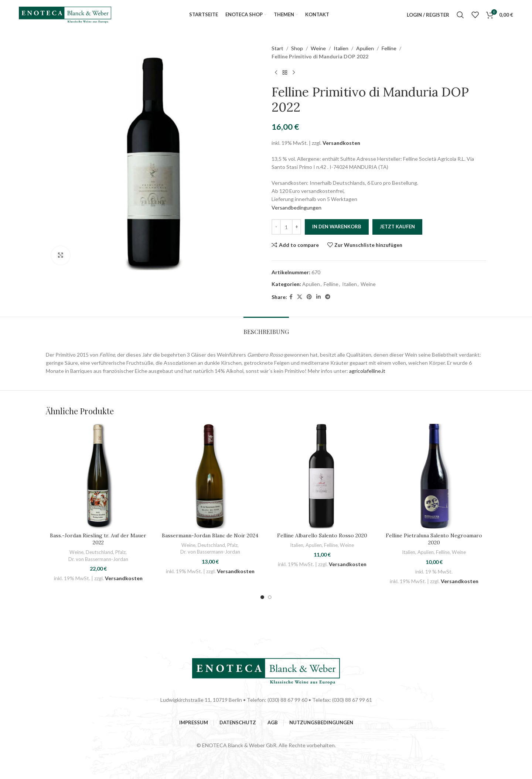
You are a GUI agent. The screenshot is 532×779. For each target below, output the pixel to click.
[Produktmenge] (286, 227)
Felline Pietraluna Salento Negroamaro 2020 (434, 539)
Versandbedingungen (296, 207)
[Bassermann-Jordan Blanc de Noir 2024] (210, 476)
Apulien (365, 48)
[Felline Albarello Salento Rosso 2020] (322, 476)
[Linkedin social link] (318, 297)
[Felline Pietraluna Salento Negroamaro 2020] (434, 476)
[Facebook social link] (291, 297)
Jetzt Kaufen (397, 227)
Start (277, 48)
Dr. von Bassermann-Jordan (98, 559)
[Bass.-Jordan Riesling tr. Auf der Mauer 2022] (98, 476)
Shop (297, 48)
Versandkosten (341, 143)
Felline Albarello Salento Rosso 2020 (322, 535)
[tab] (266, 328)
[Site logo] (65, 14)
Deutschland (99, 552)
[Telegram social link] (328, 297)
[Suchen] (460, 15)
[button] (262, 597)
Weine (318, 48)
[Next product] (294, 73)
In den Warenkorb (337, 227)
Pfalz (120, 552)
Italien (341, 48)
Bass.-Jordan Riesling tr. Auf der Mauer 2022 (98, 539)
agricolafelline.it (367, 371)
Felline (389, 48)
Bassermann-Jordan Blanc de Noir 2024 (210, 535)
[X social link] (300, 297)
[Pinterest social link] (309, 297)
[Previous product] (276, 73)
